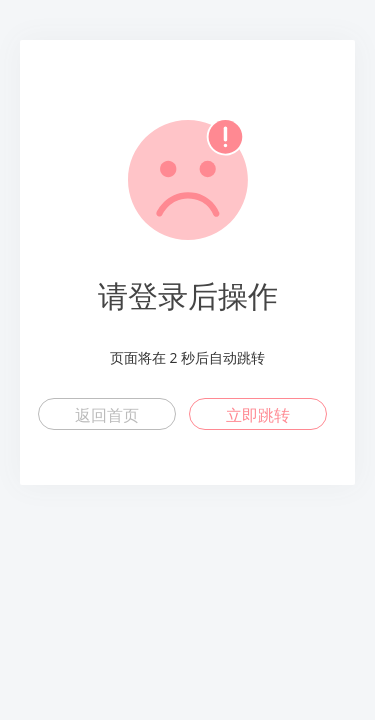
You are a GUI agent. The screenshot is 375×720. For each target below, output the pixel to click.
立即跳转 (258, 415)
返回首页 (107, 415)
